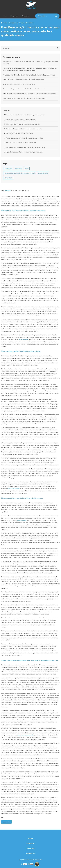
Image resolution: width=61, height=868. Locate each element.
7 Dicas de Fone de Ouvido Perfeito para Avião (20, 143)
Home (5, 16)
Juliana (8, 190)
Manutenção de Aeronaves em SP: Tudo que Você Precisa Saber (25, 98)
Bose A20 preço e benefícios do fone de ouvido (19, 84)
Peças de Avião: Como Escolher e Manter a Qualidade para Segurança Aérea (29, 75)
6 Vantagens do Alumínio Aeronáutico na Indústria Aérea (24, 138)
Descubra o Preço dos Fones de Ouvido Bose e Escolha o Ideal (24, 89)
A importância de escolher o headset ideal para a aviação (24, 152)
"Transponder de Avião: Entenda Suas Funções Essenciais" (24, 115)
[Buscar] (56, 16)
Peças (27, 169)
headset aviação (43, 173)
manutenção (8, 178)
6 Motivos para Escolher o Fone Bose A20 (18, 133)
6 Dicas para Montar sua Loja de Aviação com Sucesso (23, 129)
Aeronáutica (8, 169)
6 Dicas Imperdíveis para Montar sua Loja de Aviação (22, 124)
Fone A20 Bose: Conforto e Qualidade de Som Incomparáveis (23, 80)
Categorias (14, 16)
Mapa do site (31, 853)
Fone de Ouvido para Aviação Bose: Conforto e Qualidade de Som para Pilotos (29, 94)
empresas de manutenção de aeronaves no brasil (20, 173)
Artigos (6, 111)
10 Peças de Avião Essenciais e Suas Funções (20, 120)
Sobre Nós (25, 16)
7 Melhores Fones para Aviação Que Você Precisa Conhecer (25, 147)
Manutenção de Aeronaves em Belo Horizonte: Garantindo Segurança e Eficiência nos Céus (30, 63)
